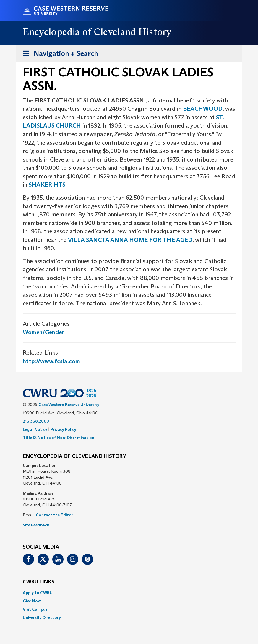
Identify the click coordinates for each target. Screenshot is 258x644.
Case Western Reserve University (69, 405)
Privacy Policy (63, 429)
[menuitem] (129, 593)
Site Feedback (36, 525)
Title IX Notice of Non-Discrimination (59, 438)
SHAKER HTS (47, 185)
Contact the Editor (55, 515)
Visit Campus (35, 609)
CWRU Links (39, 582)
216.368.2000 (36, 421)
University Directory (42, 617)
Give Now (32, 601)
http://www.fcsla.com (51, 361)
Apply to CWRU (38, 593)
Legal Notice (35, 429)
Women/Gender (43, 332)
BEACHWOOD (203, 109)
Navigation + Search (59, 54)
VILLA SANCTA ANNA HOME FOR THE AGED (130, 240)
